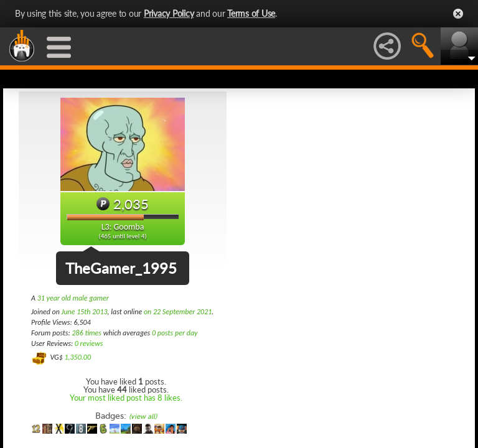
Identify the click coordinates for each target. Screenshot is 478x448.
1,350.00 (77, 357)
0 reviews (89, 343)
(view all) (143, 417)
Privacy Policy (169, 13)
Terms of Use (251, 13)
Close (458, 14)
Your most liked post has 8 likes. (126, 398)
